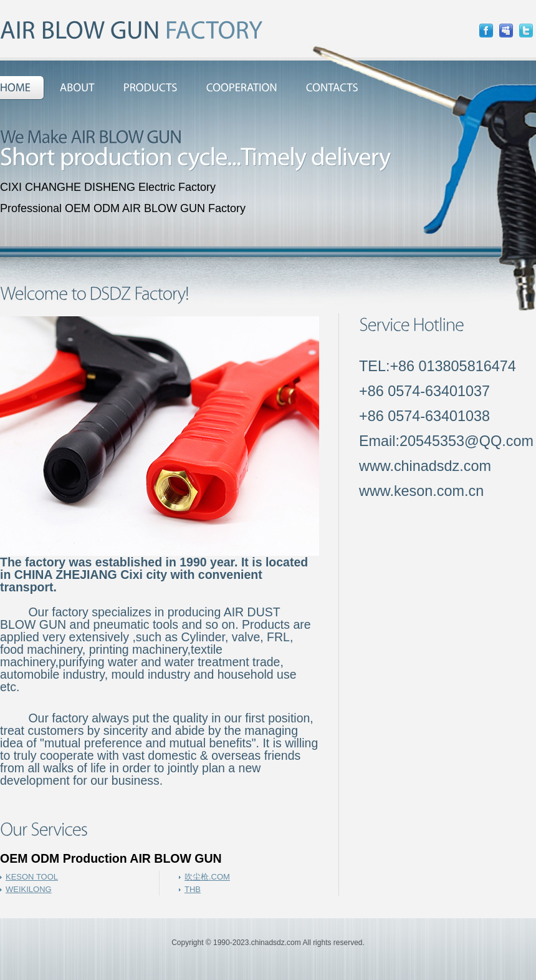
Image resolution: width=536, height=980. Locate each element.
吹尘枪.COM (207, 877)
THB (193, 889)
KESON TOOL (32, 877)
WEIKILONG (29, 889)
